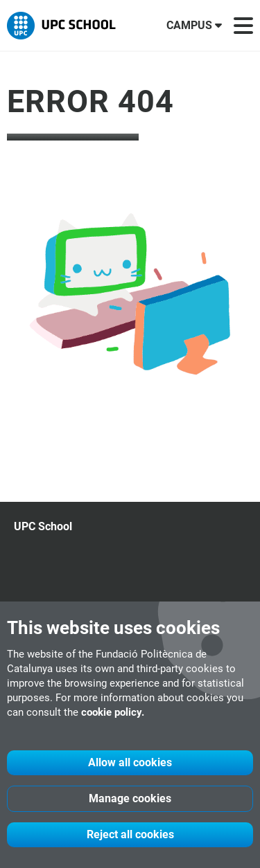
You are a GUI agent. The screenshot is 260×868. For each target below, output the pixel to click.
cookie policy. (113, 712)
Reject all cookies (130, 834)
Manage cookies (130, 798)
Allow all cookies (130, 762)
